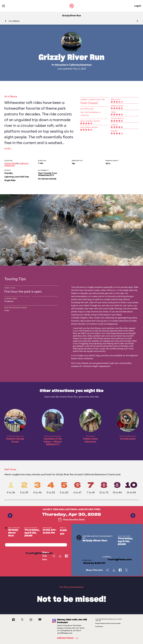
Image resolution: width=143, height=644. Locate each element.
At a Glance (14, 21)
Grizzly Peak (10, 163)
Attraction (60, 65)
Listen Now (68, 638)
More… (8, 149)
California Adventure (80, 65)
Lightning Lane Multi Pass (17, 177)
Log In (138, 6)
